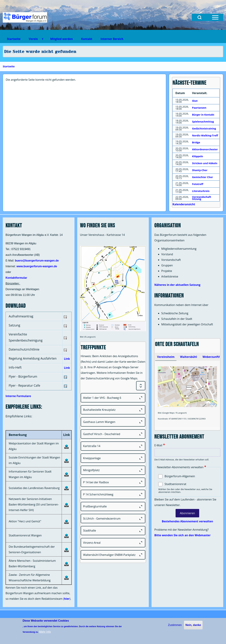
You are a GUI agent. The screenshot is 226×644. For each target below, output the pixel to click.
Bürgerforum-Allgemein (180, 476)
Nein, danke (193, 625)
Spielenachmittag (203, 122)
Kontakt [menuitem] (87, 39)
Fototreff (198, 184)
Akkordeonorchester (205, 149)
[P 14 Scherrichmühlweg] (113, 494)
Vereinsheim (166, 357)
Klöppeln (198, 156)
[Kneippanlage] (113, 458)
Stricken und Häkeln (205, 163)
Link (67, 359)
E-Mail (158, 445)
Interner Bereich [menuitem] (112, 39)
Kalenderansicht (184, 204)
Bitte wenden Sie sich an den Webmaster (182, 535)
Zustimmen (175, 625)
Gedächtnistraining (204, 129)
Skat (195, 101)
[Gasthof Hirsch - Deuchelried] (113, 434)
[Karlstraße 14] (113, 446)
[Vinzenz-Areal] (113, 543)
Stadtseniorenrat (175, 484)
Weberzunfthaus (214, 357)
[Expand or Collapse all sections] (141, 386)
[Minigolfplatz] (113, 470)
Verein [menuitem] (34, 40)
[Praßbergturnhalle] (113, 507)
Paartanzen (199, 108)
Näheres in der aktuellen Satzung (177, 285)
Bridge (196, 142)
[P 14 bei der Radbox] (113, 482)
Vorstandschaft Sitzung (202, 198)
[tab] (166, 357)
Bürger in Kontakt (203, 115)
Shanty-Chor (200, 170)
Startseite (9, 66)
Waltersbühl (189, 357)
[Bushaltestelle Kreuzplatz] (113, 410)
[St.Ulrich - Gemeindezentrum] (113, 519)
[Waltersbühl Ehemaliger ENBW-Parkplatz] (113, 555)
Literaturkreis (201, 191)
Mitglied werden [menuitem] (61, 39)
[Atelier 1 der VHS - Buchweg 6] (113, 398)
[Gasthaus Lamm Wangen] (113, 422)
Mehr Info (45, 632)
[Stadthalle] (113, 531)
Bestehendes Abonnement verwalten (187, 521)
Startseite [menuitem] (14, 39)
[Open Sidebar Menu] (215, 17)
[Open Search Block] (200, 17)
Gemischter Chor (203, 177)
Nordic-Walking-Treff (205, 135)
